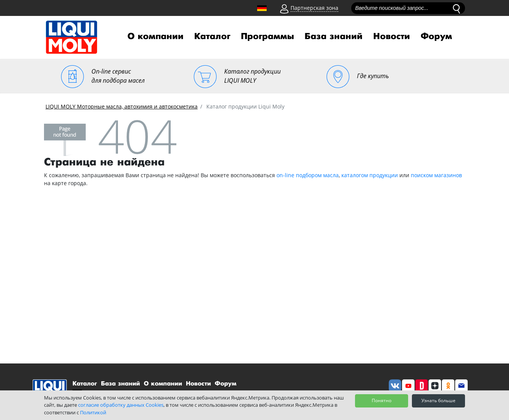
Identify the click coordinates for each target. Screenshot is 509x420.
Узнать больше (438, 400)
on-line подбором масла (308, 175)
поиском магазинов (436, 175)
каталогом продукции (370, 175)
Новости (392, 36)
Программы (267, 36)
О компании (156, 36)
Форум (436, 36)
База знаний (334, 36)
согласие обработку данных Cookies (121, 405)
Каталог (212, 36)
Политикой (93, 412)
